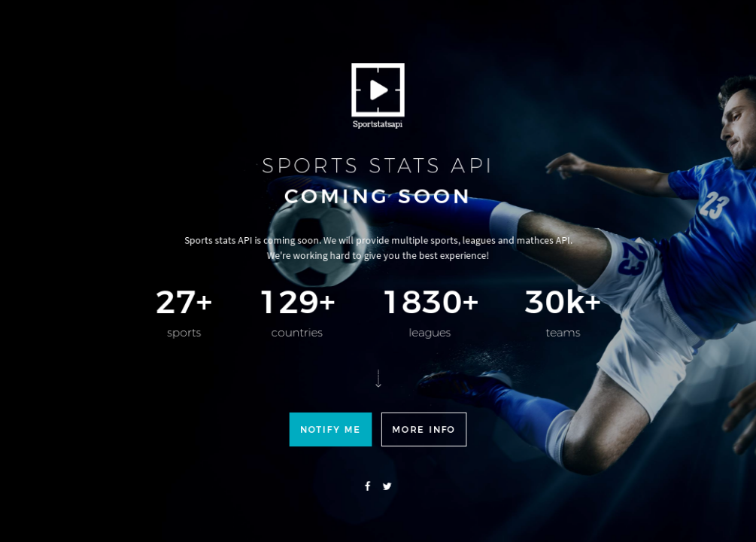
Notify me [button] (333, 459)
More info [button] (421, 459)
